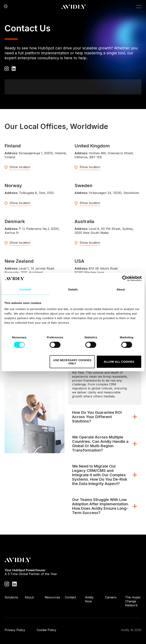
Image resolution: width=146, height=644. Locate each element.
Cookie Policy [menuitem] (46, 630)
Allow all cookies (119, 362)
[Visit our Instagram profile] (7, 584)
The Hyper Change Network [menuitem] (133, 601)
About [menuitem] (29, 597)
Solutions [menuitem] (11, 597)
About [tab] (121, 289)
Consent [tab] (25, 289)
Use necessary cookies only (72, 362)
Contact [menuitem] (70, 597)
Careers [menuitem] (111, 597)
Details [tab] (73, 289)
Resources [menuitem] (52, 597)
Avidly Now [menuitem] (89, 599)
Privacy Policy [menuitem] (15, 630)
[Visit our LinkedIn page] (14, 584)
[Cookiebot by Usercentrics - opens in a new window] (125, 278)
